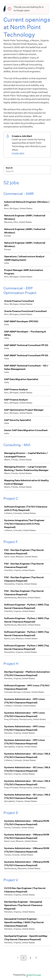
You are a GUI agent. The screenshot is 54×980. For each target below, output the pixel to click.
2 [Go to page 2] (30, 958)
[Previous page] (18, 958)
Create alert (18, 153)
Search (9, 168)
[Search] (27, 172)
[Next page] (36, 958)
